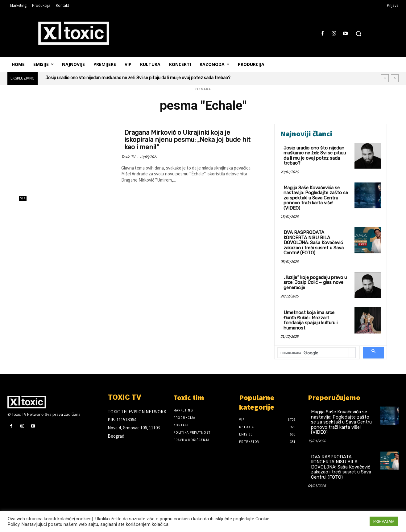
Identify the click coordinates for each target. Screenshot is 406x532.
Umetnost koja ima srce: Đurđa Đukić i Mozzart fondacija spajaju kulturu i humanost (311, 320)
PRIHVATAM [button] (384, 521)
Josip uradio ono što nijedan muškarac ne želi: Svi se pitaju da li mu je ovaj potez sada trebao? (138, 78)
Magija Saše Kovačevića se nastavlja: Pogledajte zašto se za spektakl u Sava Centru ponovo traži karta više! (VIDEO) (316, 198)
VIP (23, 198)
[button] (358, 34)
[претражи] (313, 353)
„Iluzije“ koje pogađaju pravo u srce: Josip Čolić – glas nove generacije (315, 282)
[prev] (385, 78)
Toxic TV (128, 156)
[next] (395, 78)
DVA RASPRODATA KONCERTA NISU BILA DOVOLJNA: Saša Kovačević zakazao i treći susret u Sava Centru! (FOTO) (314, 243)
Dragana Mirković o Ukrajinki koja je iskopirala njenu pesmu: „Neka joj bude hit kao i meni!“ (188, 139)
